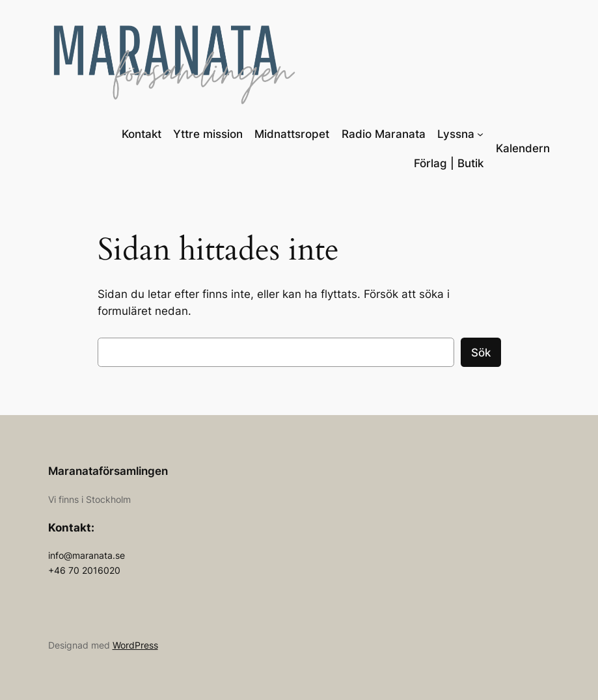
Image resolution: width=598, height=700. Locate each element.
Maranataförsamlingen (108, 471)
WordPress (135, 645)
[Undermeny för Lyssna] (480, 134)
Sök (481, 353)
